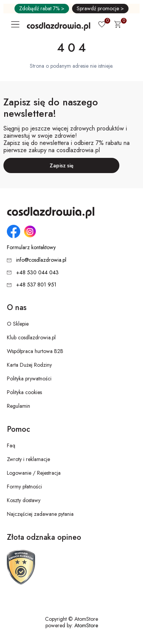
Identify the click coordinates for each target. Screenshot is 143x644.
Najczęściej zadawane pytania (40, 514)
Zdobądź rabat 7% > (42, 8)
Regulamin (18, 406)
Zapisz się (62, 165)
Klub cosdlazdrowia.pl (31, 337)
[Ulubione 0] (102, 25)
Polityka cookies (24, 392)
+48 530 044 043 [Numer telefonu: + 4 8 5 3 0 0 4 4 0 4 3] (37, 272)
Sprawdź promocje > (100, 8)
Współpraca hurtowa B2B (35, 351)
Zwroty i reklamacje (28, 459)
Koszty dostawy (24, 500)
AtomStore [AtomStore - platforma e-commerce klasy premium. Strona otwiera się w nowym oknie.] (86, 625)
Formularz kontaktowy (31, 247)
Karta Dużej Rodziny (29, 365)
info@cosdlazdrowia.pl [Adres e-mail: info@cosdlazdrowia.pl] (41, 260)
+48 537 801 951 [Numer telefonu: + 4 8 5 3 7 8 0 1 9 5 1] (36, 285)
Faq (11, 445)
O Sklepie (18, 324)
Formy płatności (24, 487)
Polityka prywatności (29, 378)
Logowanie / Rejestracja (34, 473)
